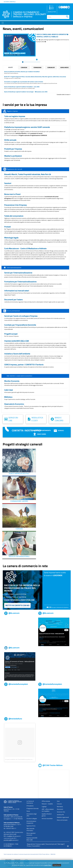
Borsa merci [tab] (65, 68)
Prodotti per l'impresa (13, 149)
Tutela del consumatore (14, 216)
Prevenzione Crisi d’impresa (15, 205)
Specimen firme (31, 826)
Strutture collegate (32, 819)
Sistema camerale (10, 2)
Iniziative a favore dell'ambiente (17, 354)
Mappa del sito (31, 844)
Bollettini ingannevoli (63, 817)
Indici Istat (9, 390)
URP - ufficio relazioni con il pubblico (48, 810)
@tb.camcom (12, 613)
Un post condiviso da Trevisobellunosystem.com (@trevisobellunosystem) (27, 759)
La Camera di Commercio (30, 802)
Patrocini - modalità (47, 804)
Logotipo (44, 807)
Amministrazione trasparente (31, 822)
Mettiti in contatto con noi (17, 605)
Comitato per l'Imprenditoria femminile (20, 325)
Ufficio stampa (46, 801)
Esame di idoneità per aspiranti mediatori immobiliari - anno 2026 (22, 87)
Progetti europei (11, 334)
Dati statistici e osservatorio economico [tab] (19, 376)
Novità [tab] (10, 67)
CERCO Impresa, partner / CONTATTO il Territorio (24, 365)
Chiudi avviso (57, 865)
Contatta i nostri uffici (26, 430)
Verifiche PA (60, 815)
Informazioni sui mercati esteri (17, 291)
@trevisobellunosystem (16, 684)
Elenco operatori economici (31, 834)
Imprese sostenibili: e (16, 341)
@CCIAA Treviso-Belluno (50, 765)
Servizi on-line (14, 419)
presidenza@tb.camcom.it (11, 840)
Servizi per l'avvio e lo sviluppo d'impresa (21, 316)
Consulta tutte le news (63, 94)
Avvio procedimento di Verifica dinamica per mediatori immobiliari (22, 72)
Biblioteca (8, 397)
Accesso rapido (40, 844)
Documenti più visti (51, 844)
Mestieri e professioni (13, 156)
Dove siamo (39, 434)
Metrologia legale (11, 238)
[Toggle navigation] (3, 23)
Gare (58, 801)
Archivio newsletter (47, 819)
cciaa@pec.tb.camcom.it (13, 836)
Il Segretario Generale (33, 808)
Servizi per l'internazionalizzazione (18, 273)
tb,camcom (7, 619)
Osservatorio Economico (14, 404)
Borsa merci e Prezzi (12, 194)
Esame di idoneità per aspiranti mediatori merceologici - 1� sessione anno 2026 (26, 92)
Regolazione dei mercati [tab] (14, 169)
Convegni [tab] (24, 68)
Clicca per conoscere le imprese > (60, 607)
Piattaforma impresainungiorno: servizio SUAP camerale (27, 127)
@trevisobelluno (13, 719)
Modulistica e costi (37, 419)
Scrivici (59, 430)
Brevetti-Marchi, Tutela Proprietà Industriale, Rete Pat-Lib (28, 174)
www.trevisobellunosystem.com (19, 600)
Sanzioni (8, 183)
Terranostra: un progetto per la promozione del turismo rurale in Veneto (24, 82)
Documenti (60, 809)
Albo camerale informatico (30, 829)
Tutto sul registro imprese (15, 116)
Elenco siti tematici (62, 820)
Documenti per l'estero (13, 300)
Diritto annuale (10, 140)
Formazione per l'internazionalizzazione (20, 282)
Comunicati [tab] (51, 68)
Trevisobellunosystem (10, 690)
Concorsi (59, 804)
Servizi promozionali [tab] (13, 311)
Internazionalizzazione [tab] (14, 268)
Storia (28, 811)
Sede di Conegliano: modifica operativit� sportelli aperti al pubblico (52, 36)
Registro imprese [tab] (12, 111)
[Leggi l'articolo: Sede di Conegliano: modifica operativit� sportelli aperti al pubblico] (37, 59)
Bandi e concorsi (59, 419)
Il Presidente (30, 806)
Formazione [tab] (37, 68)
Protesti (8, 227)
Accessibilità (36, 846)
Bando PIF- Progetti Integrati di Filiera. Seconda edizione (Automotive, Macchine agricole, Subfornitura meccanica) (35, 77)
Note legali (61, 844)
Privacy (29, 846)
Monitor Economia (12, 381)
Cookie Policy (48, 865)
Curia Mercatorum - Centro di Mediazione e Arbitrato (25, 248)
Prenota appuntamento (42, 430)
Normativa (60, 807)
